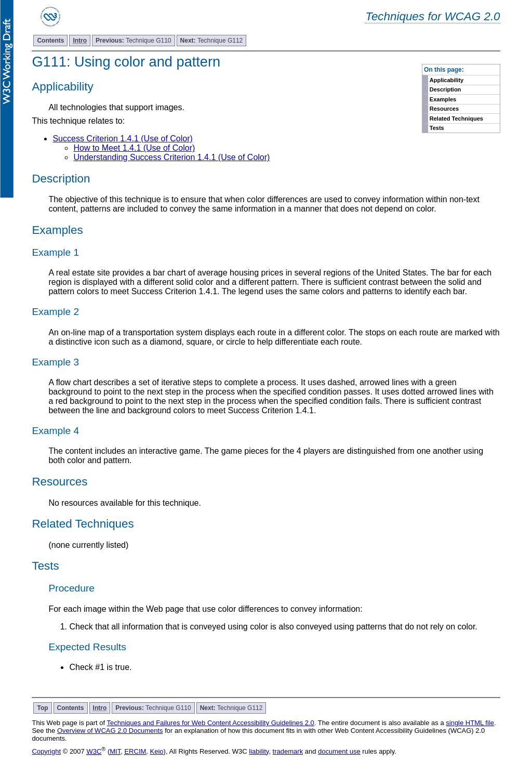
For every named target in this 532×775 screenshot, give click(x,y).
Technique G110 (133, 41)
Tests (437, 128)
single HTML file (470, 723)
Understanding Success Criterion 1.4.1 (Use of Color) (171, 157)
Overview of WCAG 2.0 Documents (110, 731)
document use (339, 751)
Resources (444, 109)
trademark (288, 751)
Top (42, 708)
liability (259, 751)
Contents (50, 41)
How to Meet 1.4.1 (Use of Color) (134, 148)
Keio (157, 751)
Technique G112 (212, 41)
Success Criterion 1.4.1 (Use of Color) (122, 139)
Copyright (46, 751)
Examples (443, 99)
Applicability (447, 80)
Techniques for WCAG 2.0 (433, 16)
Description (445, 89)
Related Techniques (456, 119)
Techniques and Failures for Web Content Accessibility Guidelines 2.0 (210, 723)
